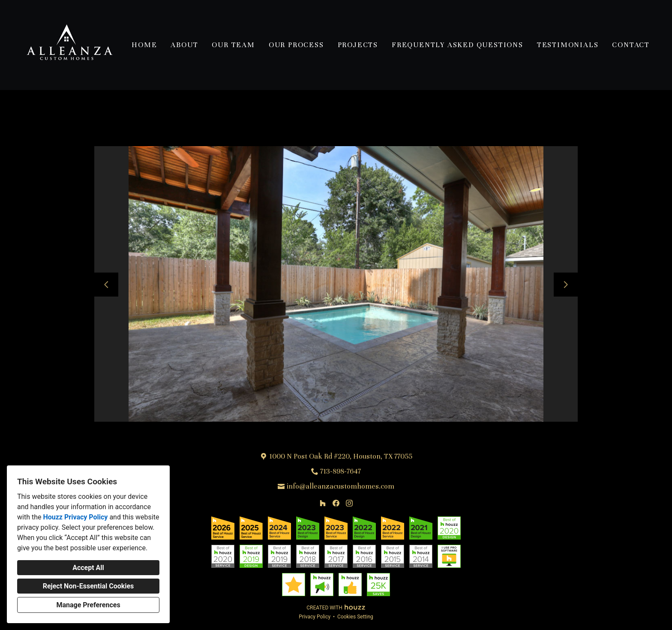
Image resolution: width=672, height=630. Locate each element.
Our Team (233, 45)
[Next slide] (566, 285)
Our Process (296, 45)
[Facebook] (336, 503)
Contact (631, 45)
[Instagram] (349, 503)
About (184, 45)
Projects (358, 45)
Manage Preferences (88, 605)
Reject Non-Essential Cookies (88, 586)
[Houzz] (323, 503)
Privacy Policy (315, 617)
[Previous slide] (106, 285)
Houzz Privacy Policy (75, 517)
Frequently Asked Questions (457, 45)
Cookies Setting (355, 617)
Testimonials (568, 45)
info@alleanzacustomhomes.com (340, 486)
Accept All (88, 568)
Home (144, 45)
